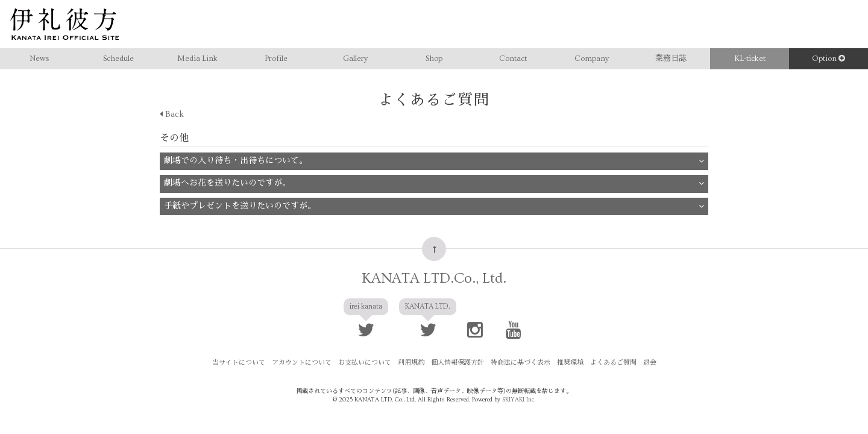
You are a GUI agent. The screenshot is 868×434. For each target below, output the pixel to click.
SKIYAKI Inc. (519, 391)
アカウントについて (302, 354)
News (39, 58)
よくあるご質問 (613, 354)
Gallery (355, 58)
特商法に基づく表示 (520, 354)
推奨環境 (570, 354)
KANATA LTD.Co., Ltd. (434, 269)
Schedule (118, 58)
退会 (650, 354)
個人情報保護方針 (458, 354)
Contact (513, 58)
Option (829, 58)
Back (172, 115)
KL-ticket (750, 58)
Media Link (197, 58)
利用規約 (411, 354)
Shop (434, 58)
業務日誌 (671, 58)
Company (592, 58)
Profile (276, 58)
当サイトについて (239, 354)
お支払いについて (365, 354)
